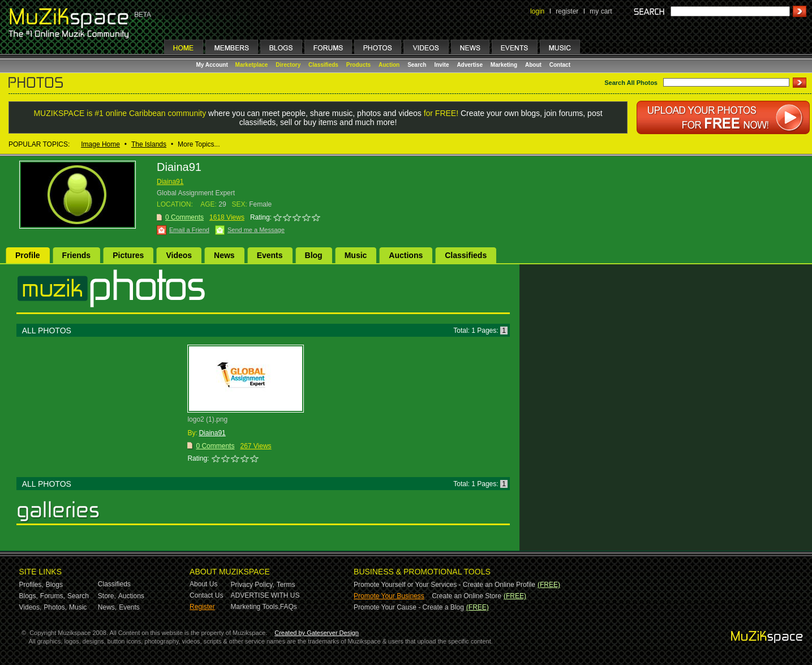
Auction (389, 65)
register (567, 11)
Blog (314, 255)
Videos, (31, 607)
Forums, (53, 596)
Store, (107, 596)
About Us (203, 584)
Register (202, 607)
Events (270, 255)
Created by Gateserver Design (317, 633)
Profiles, (31, 585)
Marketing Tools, (255, 607)
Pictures (128, 255)
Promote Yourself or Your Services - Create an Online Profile (444, 585)
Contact (560, 65)
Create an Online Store (467, 596)
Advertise (470, 65)
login (537, 11)
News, (107, 607)
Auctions (406, 255)
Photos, (55, 607)
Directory (288, 65)
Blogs (54, 585)
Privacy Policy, (253, 585)
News (224, 255)
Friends (77, 255)
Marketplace (252, 65)
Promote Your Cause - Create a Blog (409, 607)
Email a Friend (189, 230)
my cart (601, 11)
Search (417, 65)
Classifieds (323, 65)
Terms (286, 585)
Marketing (504, 65)
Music (356, 255)
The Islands (149, 144)
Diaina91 (170, 182)
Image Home (100, 144)
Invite (441, 65)
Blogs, (29, 596)
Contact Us (206, 595)
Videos (179, 255)
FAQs (289, 607)
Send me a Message (256, 230)
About (533, 65)
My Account (213, 65)
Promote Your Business (389, 596)
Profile (28, 255)
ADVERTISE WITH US (265, 595)
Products (358, 65)
